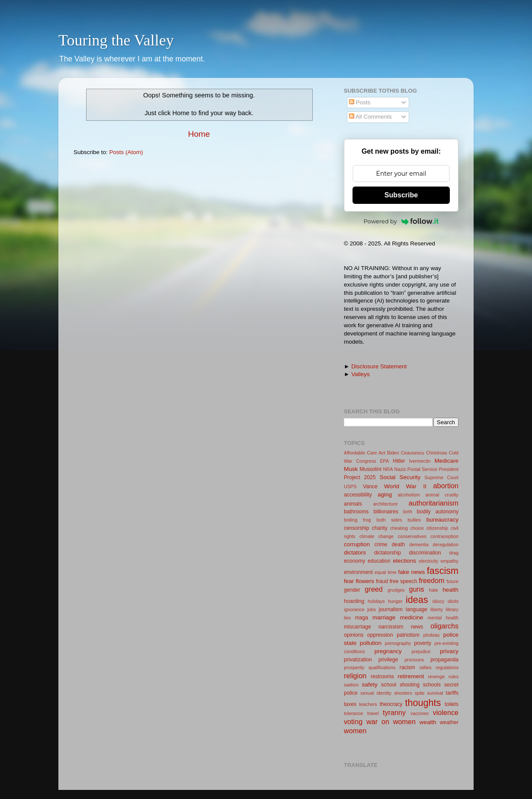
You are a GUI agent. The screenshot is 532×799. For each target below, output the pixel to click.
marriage (384, 617)
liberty (437, 609)
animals (353, 504)
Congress (366, 461)
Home (199, 134)
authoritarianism (434, 503)
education (379, 561)
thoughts (423, 703)
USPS (350, 486)
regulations (447, 667)
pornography (398, 643)
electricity (428, 561)
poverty (423, 643)
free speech (404, 581)
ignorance (354, 609)
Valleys (361, 374)
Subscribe (401, 195)
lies (347, 618)
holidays (376, 601)
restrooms (382, 677)
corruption (357, 544)
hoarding (354, 601)
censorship (357, 528)
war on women (391, 722)
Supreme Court (441, 477)
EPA (384, 461)
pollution (371, 643)
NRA (388, 469)
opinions (354, 635)
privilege (388, 660)
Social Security (400, 477)
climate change (377, 536)
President (449, 469)
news (417, 627)
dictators (355, 553)
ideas (417, 600)
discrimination (425, 553)
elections (405, 561)
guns (416, 589)
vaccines (420, 713)
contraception (444, 536)
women (355, 731)
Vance (370, 486)
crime (381, 544)
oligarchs (444, 626)
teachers (368, 704)
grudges (396, 590)
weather (449, 722)
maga (362, 618)
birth (408, 512)
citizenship (437, 528)
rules (453, 677)
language (417, 609)
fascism (443, 571)
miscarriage (357, 627)
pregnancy (388, 651)
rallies (426, 667)
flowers (365, 581)
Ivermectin (420, 461)
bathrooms (356, 512)
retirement (411, 676)
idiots (453, 601)
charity (380, 528)
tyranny (394, 712)
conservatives (412, 536)
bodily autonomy (438, 512)
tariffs (452, 693)
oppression (380, 635)
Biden (393, 453)
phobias (432, 635)
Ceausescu (413, 453)
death (398, 544)
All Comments (370, 117)
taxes (350, 704)
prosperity (354, 667)
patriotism (408, 635)
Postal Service (422, 469)
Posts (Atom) (126, 152)
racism (407, 667)
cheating (399, 528)
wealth (428, 722)
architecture (385, 504)
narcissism (391, 627)
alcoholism (409, 495)
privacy (449, 651)
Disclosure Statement (379, 366)
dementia (419, 544)
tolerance (353, 713)
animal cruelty (442, 495)
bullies (414, 520)
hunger (395, 601)
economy (354, 561)
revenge (436, 677)
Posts (360, 102)
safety (370, 685)
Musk (351, 469)
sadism (351, 685)
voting (353, 722)
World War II (405, 486)
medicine (411, 617)
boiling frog (357, 520)
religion (355, 676)
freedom (431, 580)
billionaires (386, 512)
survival (435, 693)
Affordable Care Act (365, 453)
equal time (386, 572)
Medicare (446, 461)
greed (373, 589)
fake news (412, 572)
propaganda (444, 660)
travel (373, 713)
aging (385, 495)
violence (446, 712)
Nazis (400, 469)
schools (432, 685)
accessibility (358, 495)
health (450, 590)
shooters (403, 693)
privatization (358, 660)
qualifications (382, 667)
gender (352, 590)
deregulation (446, 544)
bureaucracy (442, 520)
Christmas (437, 453)
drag (454, 553)
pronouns (414, 660)
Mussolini (370, 469)
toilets (452, 704)
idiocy (439, 601)
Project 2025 (360, 477)
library (452, 609)
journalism (391, 609)
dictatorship (388, 553)
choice (417, 528)
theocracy (391, 704)
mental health (443, 618)
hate (434, 590)
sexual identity (376, 693)
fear (349, 581)
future (452, 581)
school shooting (400, 685)
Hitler (399, 461)
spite (420, 693)
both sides (389, 520)
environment (358, 572)
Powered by (401, 221)
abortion (446, 486)
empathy (450, 561)
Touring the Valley (116, 40)
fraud (382, 581)
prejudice (421, 651)
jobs (372, 609)
